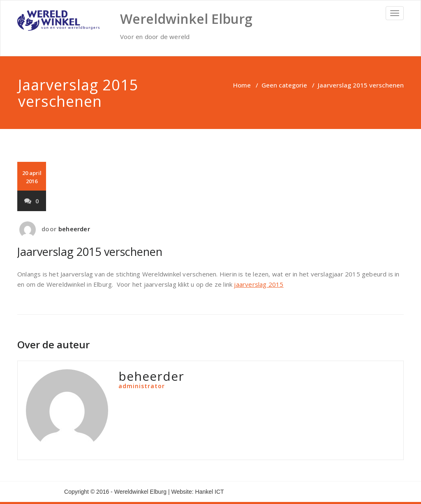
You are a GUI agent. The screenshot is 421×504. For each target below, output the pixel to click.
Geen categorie (284, 85)
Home (242, 85)
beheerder (74, 229)
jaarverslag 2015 (259, 284)
